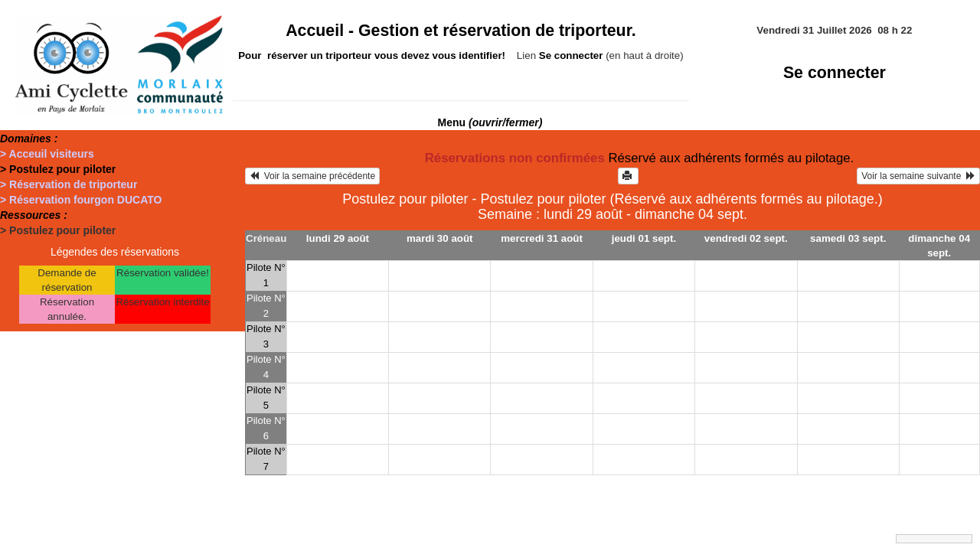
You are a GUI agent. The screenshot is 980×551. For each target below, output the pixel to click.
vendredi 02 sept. (746, 238)
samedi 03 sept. (848, 238)
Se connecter (835, 73)
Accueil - (461, 31)
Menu (490, 122)
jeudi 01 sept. (644, 238)
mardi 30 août (440, 238)
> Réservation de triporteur (69, 184)
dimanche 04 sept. (939, 246)
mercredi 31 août (542, 238)
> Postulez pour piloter (58, 169)
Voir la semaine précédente (312, 176)
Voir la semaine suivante (918, 176)
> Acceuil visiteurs (47, 154)
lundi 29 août (338, 238)
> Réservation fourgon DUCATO (81, 200)
